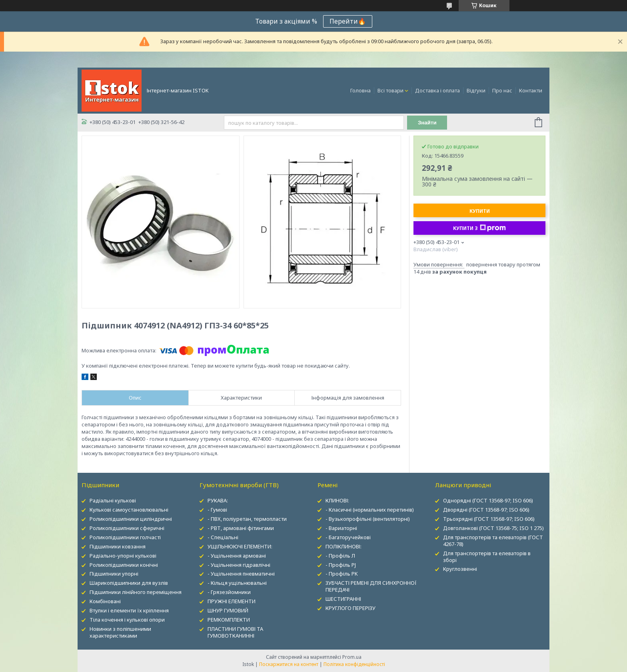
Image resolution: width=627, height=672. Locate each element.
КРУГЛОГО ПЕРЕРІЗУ (350, 608)
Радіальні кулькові (113, 500)
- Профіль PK (342, 574)
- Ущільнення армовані (237, 556)
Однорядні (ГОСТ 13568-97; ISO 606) (488, 500)
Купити (480, 211)
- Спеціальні (223, 537)
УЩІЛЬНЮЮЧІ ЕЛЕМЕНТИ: (240, 546)
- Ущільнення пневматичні (241, 574)
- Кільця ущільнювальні (237, 583)
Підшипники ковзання (118, 546)
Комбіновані (105, 601)
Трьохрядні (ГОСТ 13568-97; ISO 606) (489, 519)
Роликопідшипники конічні (124, 565)
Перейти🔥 (348, 21)
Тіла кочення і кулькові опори (127, 620)
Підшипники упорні (114, 574)
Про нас (502, 90)
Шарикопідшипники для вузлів (129, 583)
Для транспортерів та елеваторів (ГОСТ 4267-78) (493, 541)
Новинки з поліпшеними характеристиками (120, 632)
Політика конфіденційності (354, 664)
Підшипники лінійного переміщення (136, 592)
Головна (360, 90)
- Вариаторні (341, 528)
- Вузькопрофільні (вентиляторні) (368, 519)
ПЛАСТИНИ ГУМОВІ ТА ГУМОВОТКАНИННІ (235, 632)
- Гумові (217, 510)
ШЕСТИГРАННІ (343, 599)
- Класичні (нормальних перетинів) (370, 510)
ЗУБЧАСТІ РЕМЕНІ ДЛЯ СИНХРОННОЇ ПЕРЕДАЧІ (371, 586)
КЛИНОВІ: (337, 500)
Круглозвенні (460, 569)
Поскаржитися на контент (289, 664)
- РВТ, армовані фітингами (241, 528)
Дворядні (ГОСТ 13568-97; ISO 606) (486, 510)
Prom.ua (352, 657)
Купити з (479, 228)
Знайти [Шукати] (427, 123)
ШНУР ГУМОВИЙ (228, 610)
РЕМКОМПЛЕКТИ (229, 620)
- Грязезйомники (229, 592)
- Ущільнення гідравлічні (239, 565)
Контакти (531, 90)
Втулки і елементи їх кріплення (129, 610)
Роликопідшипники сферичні (127, 528)
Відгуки (476, 90)
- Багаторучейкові (348, 537)
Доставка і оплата (437, 90)
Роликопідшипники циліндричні (131, 519)
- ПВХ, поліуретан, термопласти (247, 519)
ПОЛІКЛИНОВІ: (343, 546)
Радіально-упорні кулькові (123, 556)
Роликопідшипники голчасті (125, 537)
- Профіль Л (340, 556)
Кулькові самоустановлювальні (129, 510)
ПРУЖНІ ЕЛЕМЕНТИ (232, 601)
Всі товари (390, 90)
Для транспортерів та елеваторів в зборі (487, 557)
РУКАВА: (218, 500)
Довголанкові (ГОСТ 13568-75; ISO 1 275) (493, 528)
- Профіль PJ (341, 565)
